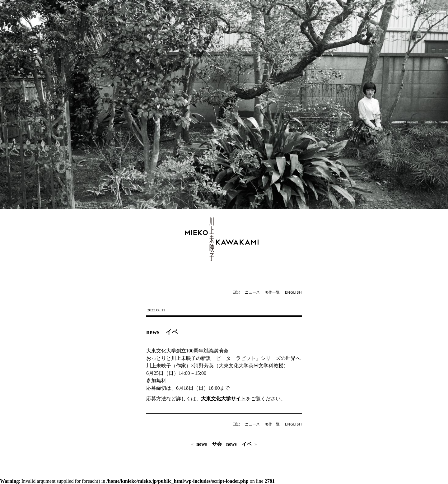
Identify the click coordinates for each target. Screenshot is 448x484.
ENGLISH (293, 292)
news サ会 (209, 444)
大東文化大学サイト (223, 399)
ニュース (252, 292)
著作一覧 (272, 292)
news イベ (162, 332)
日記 (236, 292)
